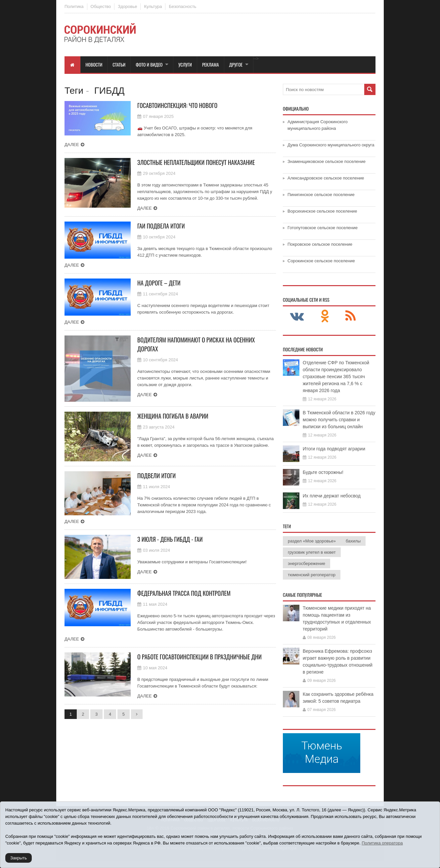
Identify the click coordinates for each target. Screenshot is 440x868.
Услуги (185, 64)
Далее (72, 145)
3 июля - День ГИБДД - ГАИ (170, 539)
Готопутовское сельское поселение (323, 228)
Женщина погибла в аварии (173, 416)
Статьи (119, 64)
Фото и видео (149, 64)
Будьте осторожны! (323, 472)
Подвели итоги (156, 476)
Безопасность (182, 6)
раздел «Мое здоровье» (312, 541)
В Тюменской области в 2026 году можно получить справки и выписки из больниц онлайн (339, 420)
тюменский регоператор (312, 575)
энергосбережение (307, 563)
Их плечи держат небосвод (332, 496)
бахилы (353, 541)
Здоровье (127, 6)
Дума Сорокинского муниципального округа (331, 145)
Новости (94, 64)
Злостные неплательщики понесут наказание (196, 162)
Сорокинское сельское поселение (321, 261)
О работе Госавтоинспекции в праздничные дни (199, 657)
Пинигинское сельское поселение (321, 195)
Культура (153, 6)
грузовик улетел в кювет (312, 552)
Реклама (211, 64)
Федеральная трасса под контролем (184, 593)
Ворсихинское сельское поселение (322, 211)
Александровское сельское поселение (326, 178)
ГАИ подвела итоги (161, 226)
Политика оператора (382, 843)
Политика (74, 6)
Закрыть (19, 858)
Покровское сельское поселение (320, 244)
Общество (101, 6)
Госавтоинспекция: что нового (177, 105)
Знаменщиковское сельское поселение (327, 161)
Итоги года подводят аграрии (334, 449)
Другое (236, 64)
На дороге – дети (159, 283)
